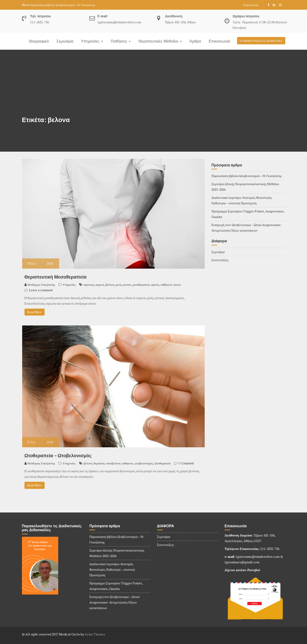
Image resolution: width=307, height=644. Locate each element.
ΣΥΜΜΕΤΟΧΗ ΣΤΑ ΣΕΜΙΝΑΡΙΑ (261, 41)
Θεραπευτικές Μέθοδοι (158, 41)
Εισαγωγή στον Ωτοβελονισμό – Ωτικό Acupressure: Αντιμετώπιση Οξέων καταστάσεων (114, 602)
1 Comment (186, 463)
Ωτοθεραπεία (163, 463)
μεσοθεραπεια (141, 285)
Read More (35, 312)
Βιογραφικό (39, 41)
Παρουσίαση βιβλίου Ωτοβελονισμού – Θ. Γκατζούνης (63, 5)
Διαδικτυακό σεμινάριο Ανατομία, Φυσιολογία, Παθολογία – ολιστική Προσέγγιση (112, 569)
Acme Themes (95, 634)
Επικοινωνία (251, 5)
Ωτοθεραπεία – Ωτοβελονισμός (58, 456)
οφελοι (155, 285)
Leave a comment (41, 290)
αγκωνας (89, 285)
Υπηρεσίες (90, 41)
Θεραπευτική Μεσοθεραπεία (56, 277)
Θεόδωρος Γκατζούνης (40, 285)
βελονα (110, 285)
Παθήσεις (119, 41)
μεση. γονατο (123, 285)
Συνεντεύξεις (220, 260)
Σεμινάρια (65, 41)
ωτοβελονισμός (144, 463)
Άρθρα (195, 41)
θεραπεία (99, 463)
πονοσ (177, 285)
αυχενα (100, 285)
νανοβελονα (113, 463)
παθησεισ (166, 285)
